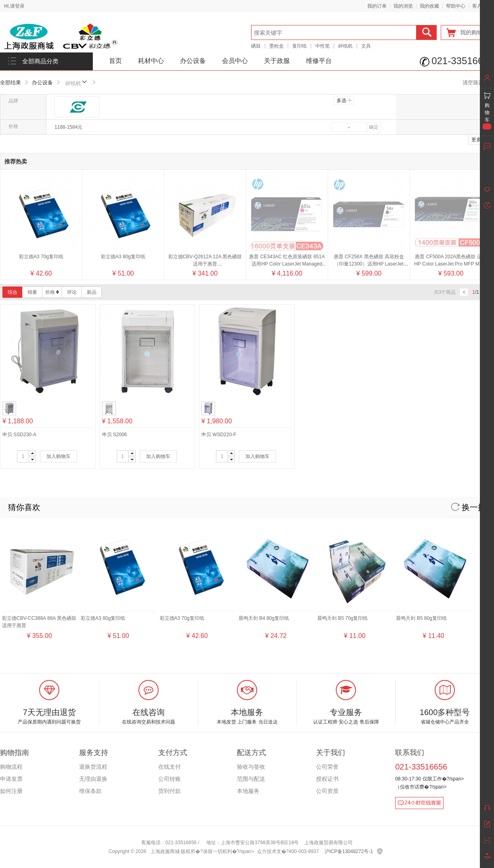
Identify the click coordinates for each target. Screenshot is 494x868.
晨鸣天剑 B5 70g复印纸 (342, 618)
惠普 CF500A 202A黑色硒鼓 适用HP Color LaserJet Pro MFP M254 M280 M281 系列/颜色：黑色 (451, 189)
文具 (366, 46)
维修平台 (319, 61)
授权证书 (327, 779)
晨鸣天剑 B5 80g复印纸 (421, 618)
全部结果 (10, 83)
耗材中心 (151, 61)
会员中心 (235, 61)
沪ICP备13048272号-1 (349, 851)
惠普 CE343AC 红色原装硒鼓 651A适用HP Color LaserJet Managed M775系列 (287, 189)
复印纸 (299, 46)
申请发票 (11, 779)
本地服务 (248, 791)
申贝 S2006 (115, 435)
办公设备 (193, 61)
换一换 (469, 507)
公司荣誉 (327, 767)
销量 (32, 292)
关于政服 (277, 61)
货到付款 (170, 791)
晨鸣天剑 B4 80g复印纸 (264, 618)
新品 (92, 292)
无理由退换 (93, 779)
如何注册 (11, 791)
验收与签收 (251, 767)
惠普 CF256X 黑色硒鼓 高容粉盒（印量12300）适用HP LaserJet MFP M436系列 (369, 189)
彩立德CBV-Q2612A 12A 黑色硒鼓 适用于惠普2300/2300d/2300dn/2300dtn (205, 264)
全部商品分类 (40, 61)
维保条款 (90, 791)
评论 (72, 292)
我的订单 (377, 6)
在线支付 (170, 767)
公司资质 (327, 791)
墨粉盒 (276, 46)
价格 (52, 292)
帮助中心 (456, 6)
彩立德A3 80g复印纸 (123, 257)
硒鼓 (256, 46)
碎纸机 (345, 46)
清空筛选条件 (478, 83)
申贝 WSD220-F (219, 435)
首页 (115, 61)
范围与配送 (251, 779)
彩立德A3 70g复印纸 (41, 257)
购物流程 (11, 767)
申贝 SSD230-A (19, 435)
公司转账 (170, 779)
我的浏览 (403, 6)
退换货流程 (93, 767)
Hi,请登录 (14, 6)
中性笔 (322, 46)
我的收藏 (429, 6)
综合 (13, 292)
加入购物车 (59, 456)
